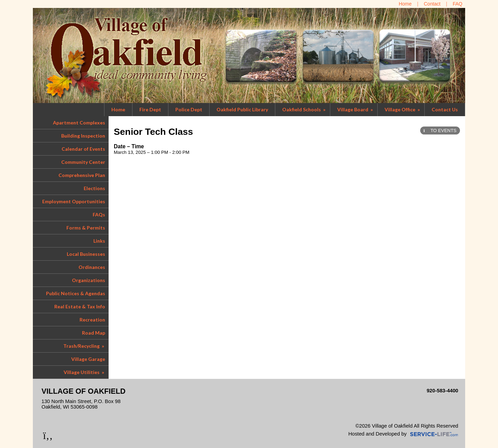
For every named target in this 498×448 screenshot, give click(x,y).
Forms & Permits (86, 228)
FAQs (99, 214)
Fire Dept (150, 109)
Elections (94, 188)
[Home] (405, 4)
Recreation (92, 320)
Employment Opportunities (74, 201)
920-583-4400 (442, 391)
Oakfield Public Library (242, 109)
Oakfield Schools (304, 109)
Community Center (83, 162)
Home (118, 109)
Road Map (94, 333)
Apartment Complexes (79, 123)
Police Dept (189, 109)
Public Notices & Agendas (76, 293)
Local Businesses (86, 254)
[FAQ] (458, 4)
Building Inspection (83, 136)
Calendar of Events (83, 149)
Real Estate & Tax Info (80, 306)
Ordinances (92, 267)
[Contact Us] (432, 4)
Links (99, 241)
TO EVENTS (440, 130)
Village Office (403, 109)
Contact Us (445, 109)
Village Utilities (84, 372)
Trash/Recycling (84, 346)
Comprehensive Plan (82, 175)
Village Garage (88, 359)
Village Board (356, 109)
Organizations (89, 280)
